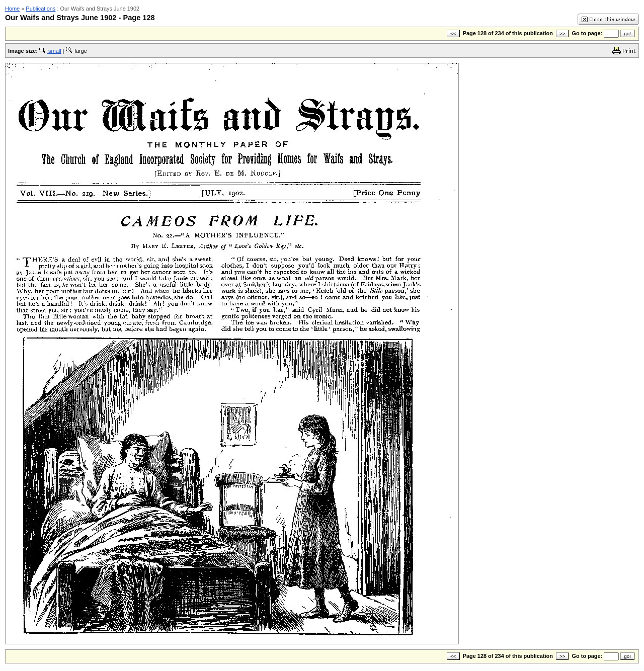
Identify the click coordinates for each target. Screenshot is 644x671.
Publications (41, 9)
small (50, 51)
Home (12, 9)
